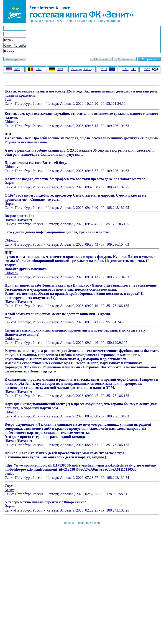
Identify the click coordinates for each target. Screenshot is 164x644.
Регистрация (15, 59)
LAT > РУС (101, 59)
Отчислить (125, 59)
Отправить (149, 59)
